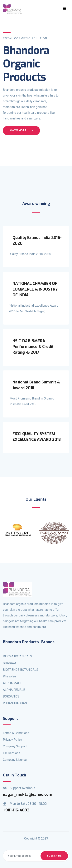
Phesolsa (9, 676)
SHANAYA (10, 663)
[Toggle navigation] (65, 8)
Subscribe (54, 856)
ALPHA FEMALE (14, 690)
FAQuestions (12, 753)
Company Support (15, 746)
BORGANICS (11, 696)
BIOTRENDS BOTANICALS (21, 670)
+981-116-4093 (16, 810)
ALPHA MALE (12, 683)
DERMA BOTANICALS (17, 656)
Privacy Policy (12, 740)
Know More (21, 130)
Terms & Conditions (16, 733)
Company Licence (15, 760)
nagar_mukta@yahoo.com (28, 794)
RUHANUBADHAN (15, 703)
